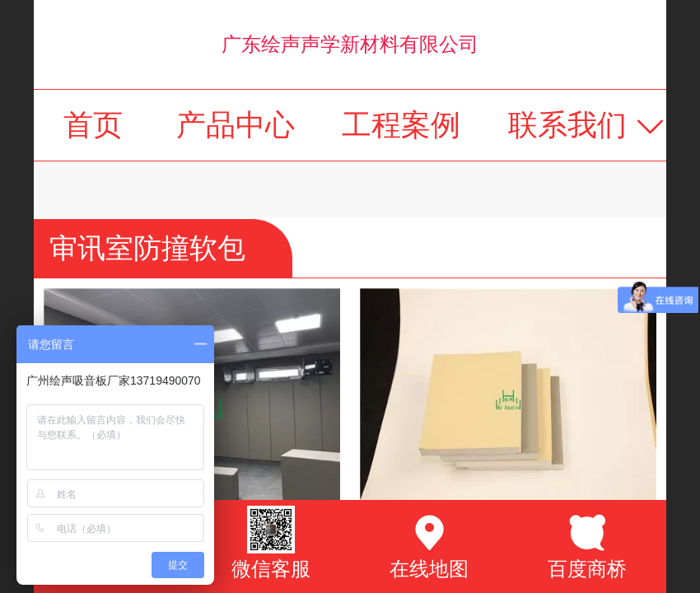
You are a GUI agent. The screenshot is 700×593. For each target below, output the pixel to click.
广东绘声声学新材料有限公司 (350, 44)
